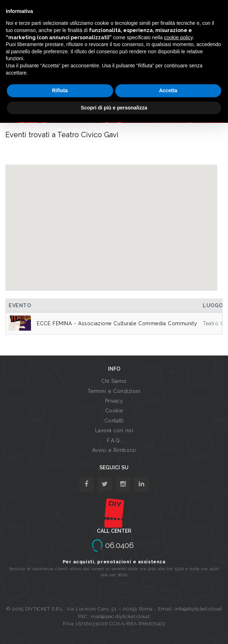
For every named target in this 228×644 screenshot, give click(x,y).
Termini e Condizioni (114, 391)
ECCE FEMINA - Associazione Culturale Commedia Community (117, 323)
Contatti (114, 421)
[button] (111, 221)
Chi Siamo (114, 381)
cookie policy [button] (178, 37)
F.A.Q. (114, 440)
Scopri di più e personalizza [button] (114, 108)
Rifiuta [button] (60, 90)
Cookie (114, 411)
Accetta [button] (168, 90)
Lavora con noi (114, 430)
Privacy (114, 401)
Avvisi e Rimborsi (114, 450)
